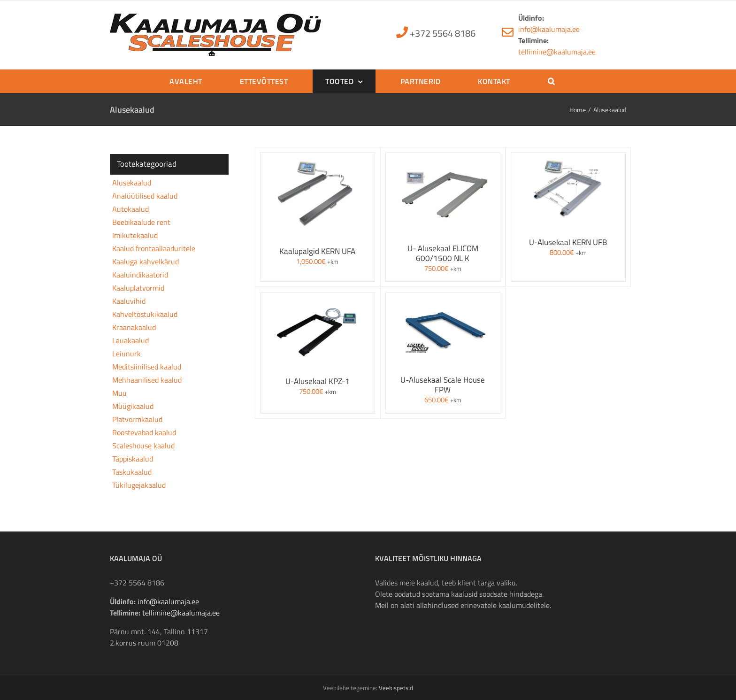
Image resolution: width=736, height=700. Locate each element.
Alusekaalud (132, 183)
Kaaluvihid (129, 301)
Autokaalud (130, 209)
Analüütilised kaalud (145, 196)
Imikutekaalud (135, 235)
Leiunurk (126, 354)
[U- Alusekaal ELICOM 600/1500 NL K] (443, 158)
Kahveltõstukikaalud (145, 314)
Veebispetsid (396, 688)
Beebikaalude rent (141, 222)
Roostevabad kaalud (144, 432)
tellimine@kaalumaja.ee (557, 52)
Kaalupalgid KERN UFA (317, 251)
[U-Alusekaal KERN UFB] (568, 158)
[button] (551, 81)
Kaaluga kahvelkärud (146, 262)
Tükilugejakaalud (139, 485)
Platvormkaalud (137, 419)
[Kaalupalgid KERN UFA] (318, 158)
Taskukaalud (132, 472)
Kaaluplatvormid (138, 288)
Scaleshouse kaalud (143, 446)
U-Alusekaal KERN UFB (568, 242)
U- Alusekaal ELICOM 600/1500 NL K (443, 253)
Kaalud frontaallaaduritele (154, 248)
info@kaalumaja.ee (549, 29)
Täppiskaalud (133, 459)
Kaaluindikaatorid (140, 275)
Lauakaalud (130, 340)
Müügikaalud (133, 406)
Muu (119, 393)
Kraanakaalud (134, 327)
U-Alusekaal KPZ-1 (318, 381)
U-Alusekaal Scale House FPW (443, 385)
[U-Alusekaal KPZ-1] (318, 298)
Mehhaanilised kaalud (147, 380)
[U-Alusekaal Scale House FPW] (443, 298)
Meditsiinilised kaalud (147, 367)
